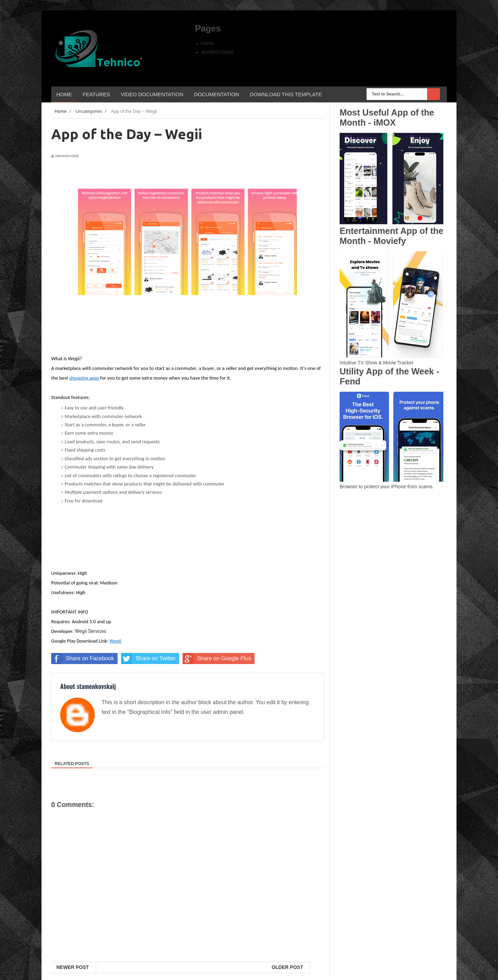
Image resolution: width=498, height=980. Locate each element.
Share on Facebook (83, 659)
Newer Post (73, 967)
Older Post (287, 967)
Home (208, 43)
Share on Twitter (148, 659)
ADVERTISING (218, 52)
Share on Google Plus (217, 659)
